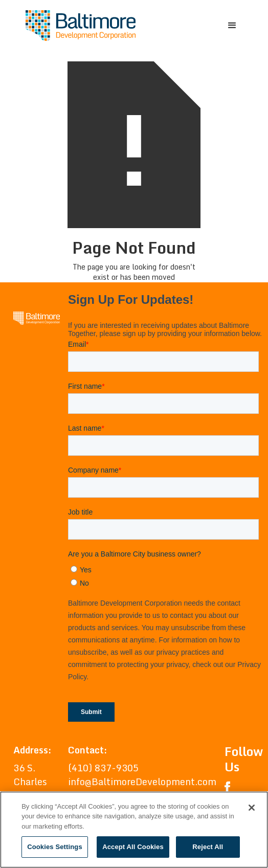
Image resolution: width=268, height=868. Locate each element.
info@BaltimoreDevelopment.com (142, 782)
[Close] (252, 808)
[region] (134, 830)
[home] (78, 26)
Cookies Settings (55, 847)
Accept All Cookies (133, 847)
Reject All (208, 847)
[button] (232, 26)
